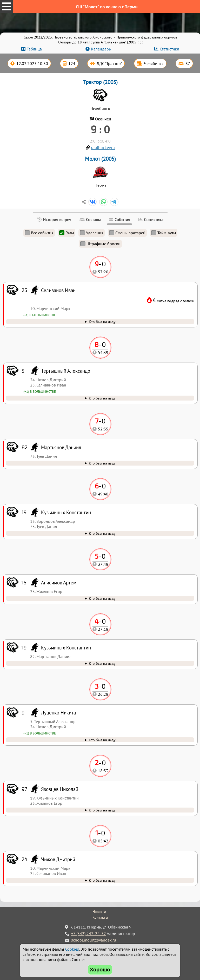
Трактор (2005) (100, 82)
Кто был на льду (102, 880)
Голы (67, 233)
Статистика (169, 49)
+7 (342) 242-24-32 (89, 933)
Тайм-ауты (164, 233)
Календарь (101, 49)
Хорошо (100, 970)
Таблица (34, 49)
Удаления (92, 233)
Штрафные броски (100, 244)
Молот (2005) (100, 159)
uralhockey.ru (103, 147)
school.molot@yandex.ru (94, 940)
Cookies (72, 949)
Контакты (100, 917)
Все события (39, 233)
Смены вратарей (127, 233)
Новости (99, 912)
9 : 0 (100, 129)
